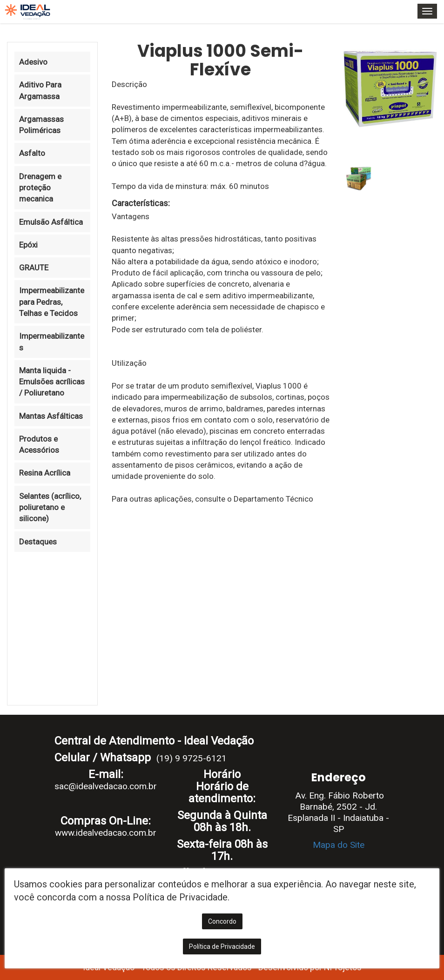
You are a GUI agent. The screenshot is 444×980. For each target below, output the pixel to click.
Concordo (222, 921)
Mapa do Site (339, 845)
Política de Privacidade (222, 946)
